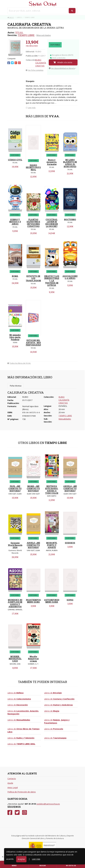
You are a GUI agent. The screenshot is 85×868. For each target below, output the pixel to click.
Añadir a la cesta (63, 62)
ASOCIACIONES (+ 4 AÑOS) (70, 277)
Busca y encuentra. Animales (52, 162)
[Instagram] (25, 813)
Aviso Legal (13, 787)
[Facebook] (10, 813)
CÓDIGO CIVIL (15, 160)
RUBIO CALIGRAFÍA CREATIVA (41, 63)
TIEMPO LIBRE (26, 35)
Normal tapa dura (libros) (30, 408)
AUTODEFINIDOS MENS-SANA (53, 601)
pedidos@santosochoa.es (48, 804)
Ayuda (10, 783)
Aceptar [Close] (21, 859)
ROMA (15, 276)
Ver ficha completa (35, 70)
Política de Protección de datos (22, 792)
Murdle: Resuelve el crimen (33, 659)
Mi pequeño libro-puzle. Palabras (15, 337)
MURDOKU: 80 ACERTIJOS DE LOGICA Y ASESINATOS (15, 603)
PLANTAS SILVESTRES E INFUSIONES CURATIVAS (33, 223)
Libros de (15, 693)
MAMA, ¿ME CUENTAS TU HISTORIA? (33, 489)
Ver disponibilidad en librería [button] (62, 68)
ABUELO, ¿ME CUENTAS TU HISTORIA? (33, 545)
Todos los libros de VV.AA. (19, 363)
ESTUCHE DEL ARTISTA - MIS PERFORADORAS (34, 343)
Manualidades (44, 35)
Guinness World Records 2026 (15, 545)
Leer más (36, 859)
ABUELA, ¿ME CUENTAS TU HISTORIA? (70, 489)
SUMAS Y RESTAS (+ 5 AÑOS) (15, 222)
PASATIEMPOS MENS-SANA (33, 601)
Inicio (11, 17)
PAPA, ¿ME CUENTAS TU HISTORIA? (15, 489)
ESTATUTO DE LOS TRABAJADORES (34, 278)
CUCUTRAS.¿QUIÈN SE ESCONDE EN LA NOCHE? (52, 223)
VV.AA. (19, 32)
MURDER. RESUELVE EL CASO (15, 659)
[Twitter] (17, 813)
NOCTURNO (70, 220)
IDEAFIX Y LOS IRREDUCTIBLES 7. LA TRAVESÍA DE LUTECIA (52, 281)
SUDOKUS (70, 543)
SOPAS (70, 600)
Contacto (12, 779)
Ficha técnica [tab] (16, 386)
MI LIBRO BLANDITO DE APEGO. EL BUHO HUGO (70, 163)
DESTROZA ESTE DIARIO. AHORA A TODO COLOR (52, 490)
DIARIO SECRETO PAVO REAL (33, 167)
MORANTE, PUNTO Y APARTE (52, 545)
